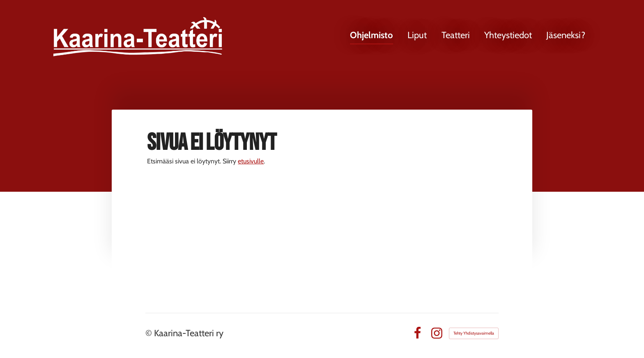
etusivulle (251, 161)
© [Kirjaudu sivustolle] (150, 333)
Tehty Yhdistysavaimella (474, 333)
